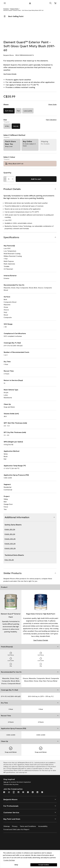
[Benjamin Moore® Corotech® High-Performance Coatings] (13, 838)
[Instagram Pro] (14, 792)
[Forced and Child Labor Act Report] (18, 829)
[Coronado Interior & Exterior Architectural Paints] (13, 849)
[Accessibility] (44, 826)
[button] (51, 3)
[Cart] (55, 3)
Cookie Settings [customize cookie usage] (9, 860)
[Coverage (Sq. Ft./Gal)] (30, 690)
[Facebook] (4, 792)
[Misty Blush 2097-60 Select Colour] (30, 164)
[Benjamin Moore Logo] (30, 3)
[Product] (30, 587)
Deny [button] (16, 865)
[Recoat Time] (30, 716)
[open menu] (5, 3)
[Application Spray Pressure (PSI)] (30, 728)
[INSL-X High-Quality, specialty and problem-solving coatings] (13, 843)
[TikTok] (42, 792)
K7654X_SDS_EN (10, 548)
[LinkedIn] (37, 792)
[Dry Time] (30, 703)
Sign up (6, 782)
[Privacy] (16, 826)
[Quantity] (9, 179)
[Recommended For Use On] (30, 672)
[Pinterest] (23, 792)
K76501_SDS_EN (10, 529)
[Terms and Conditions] (29, 826)
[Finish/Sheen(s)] (30, 647)
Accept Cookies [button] (44, 865)
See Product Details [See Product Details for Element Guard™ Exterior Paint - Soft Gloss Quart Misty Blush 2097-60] (10, 74)
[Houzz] (33, 792)
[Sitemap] (8, 826)
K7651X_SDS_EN (10, 534)
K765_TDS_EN (9, 560)
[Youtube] (18, 792)
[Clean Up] (30, 741)
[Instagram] (9, 792)
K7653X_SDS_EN (10, 544)
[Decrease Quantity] (5, 179)
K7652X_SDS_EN (10, 539)
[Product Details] (30, 189)
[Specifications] (30, 237)
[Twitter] (28, 792)
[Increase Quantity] (13, 179)
